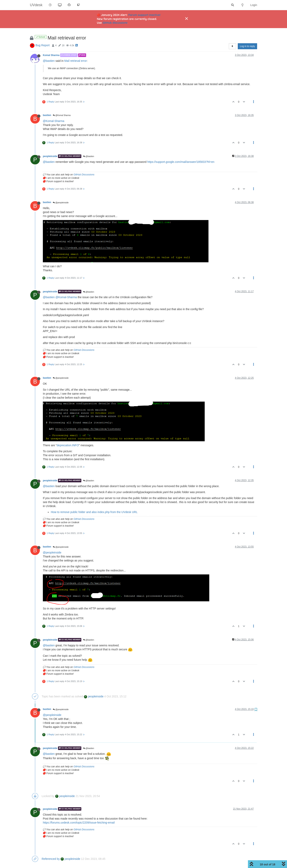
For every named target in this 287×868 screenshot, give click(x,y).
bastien (47, 115)
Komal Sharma (51, 55)
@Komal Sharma (62, 115)
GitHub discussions (115, 23)
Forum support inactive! (144, 15)
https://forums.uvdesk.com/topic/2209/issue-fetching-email (79, 823)
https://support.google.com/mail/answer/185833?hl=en (181, 162)
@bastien (49, 61)
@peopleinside (61, 203)
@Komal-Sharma (54, 121)
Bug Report (43, 45)
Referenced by (51, 859)
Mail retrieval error (76, 61)
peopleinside (50, 156)
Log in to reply (247, 46)
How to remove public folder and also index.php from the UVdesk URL (94, 512)
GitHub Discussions (84, 175)
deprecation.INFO (68, 445)
